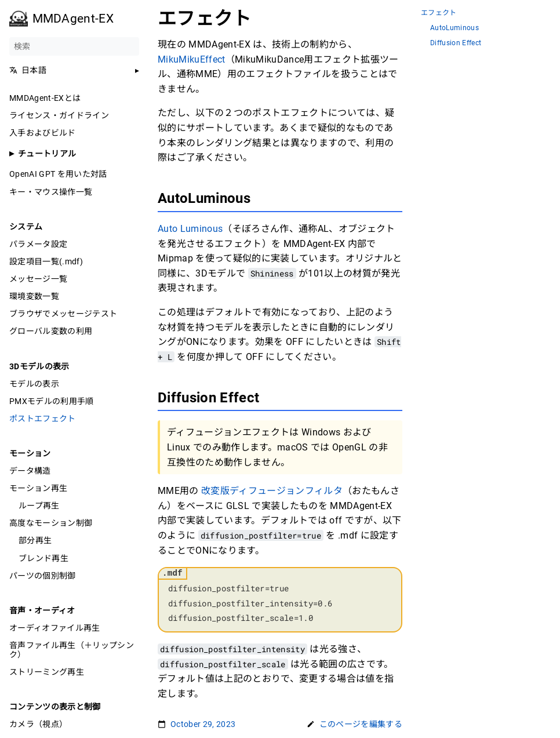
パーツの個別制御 (43, 576)
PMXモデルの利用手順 (52, 401)
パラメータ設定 (38, 244)
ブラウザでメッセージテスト (63, 314)
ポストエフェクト (43, 419)
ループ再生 (39, 506)
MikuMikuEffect (192, 59)
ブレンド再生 (43, 558)
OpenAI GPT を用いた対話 (58, 174)
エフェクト (439, 13)
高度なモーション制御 (51, 523)
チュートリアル (47, 154)
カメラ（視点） (38, 724)
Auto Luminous (190, 229)
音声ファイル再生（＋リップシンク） (72, 650)
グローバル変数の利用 (51, 331)
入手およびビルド (43, 133)
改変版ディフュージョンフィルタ (272, 491)
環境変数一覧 (34, 296)
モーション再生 (38, 488)
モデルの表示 (34, 384)
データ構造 (30, 471)
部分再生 (35, 540)
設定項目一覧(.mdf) (46, 261)
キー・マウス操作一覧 (51, 192)
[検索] (74, 46)
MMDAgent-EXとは (45, 98)
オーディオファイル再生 (55, 628)
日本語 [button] (28, 70)
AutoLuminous (454, 28)
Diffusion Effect (456, 43)
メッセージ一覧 (38, 279)
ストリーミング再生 (47, 672)
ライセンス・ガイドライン (59, 115)
